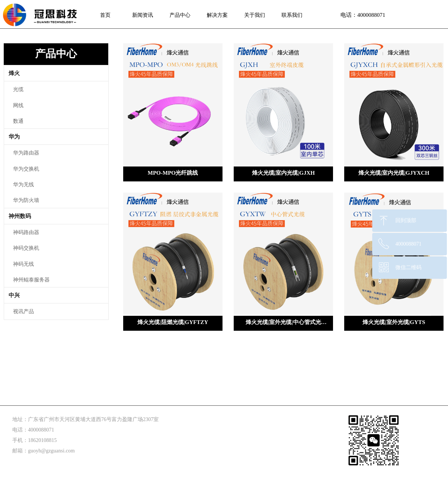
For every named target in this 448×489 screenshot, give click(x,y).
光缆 (18, 89)
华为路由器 (26, 152)
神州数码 (20, 216)
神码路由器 (26, 232)
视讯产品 (24, 311)
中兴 (14, 295)
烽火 (14, 73)
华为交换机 (26, 169)
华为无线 (24, 184)
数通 (18, 121)
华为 (14, 137)
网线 (18, 105)
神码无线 (24, 264)
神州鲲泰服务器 (31, 279)
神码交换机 (26, 248)
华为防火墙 (26, 200)
